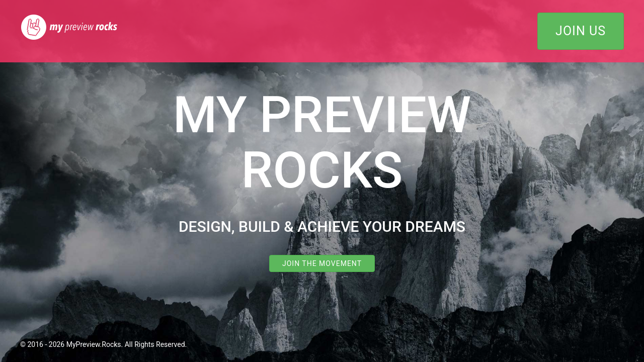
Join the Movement (322, 263)
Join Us (581, 31)
